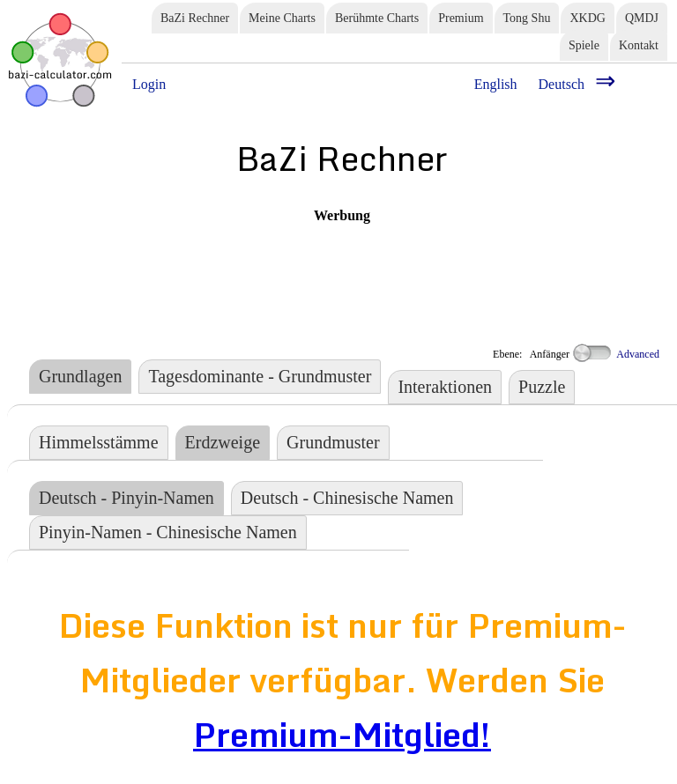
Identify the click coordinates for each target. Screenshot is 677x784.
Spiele (584, 45)
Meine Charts (282, 18)
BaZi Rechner (195, 18)
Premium (461, 18)
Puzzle (542, 387)
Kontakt (639, 45)
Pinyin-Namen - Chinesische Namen (168, 532)
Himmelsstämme (99, 442)
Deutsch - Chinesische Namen (347, 498)
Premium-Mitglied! (342, 734)
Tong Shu (527, 18)
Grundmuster (333, 442)
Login (149, 84)
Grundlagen (80, 376)
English (496, 84)
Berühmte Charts (377, 18)
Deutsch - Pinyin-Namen (126, 498)
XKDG (587, 18)
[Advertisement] (342, 263)
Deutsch (562, 84)
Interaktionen (445, 387)
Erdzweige (223, 442)
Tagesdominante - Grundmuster (260, 376)
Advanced (616, 354)
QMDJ (642, 18)
